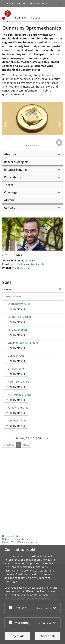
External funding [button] (15, 170)
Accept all (48, 636)
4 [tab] (33, 146)
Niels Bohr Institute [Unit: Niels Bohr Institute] (12, 536)
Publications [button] (12, 177)
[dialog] (32, 594)
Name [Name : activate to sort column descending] (7, 289)
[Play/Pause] (59, 143)
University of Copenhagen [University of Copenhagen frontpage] (15, 539)
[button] (60, 3)
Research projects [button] (16, 162)
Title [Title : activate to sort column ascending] (28, 289)
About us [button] (10, 154)
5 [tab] (35, 146)
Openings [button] (11, 192)
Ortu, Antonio (12, 405)
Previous (6, 125)
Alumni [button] (9, 200)
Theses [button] (9, 185)
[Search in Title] (32, 296)
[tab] (32, 155)
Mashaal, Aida (12, 385)
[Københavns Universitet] (7, 16)
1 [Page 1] (19, 517)
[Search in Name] (13, 296)
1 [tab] (26, 146)
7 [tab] (39, 146)
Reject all (17, 636)
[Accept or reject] (11, 607)
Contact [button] (9, 208)
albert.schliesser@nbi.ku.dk (27, 264)
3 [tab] (31, 146)
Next (59, 125)
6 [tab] (37, 146)
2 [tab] (28, 146)
